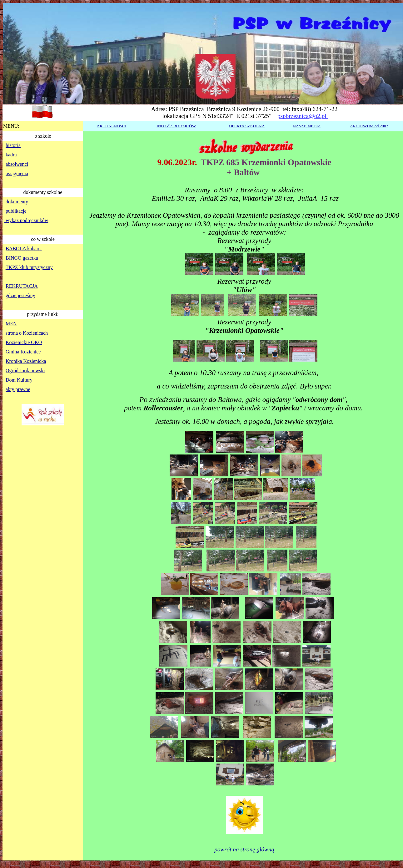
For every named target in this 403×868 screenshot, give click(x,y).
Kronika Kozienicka (26, 361)
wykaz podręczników (26, 220)
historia (13, 145)
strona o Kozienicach (27, 333)
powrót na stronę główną (244, 849)
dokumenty (17, 202)
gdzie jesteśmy (20, 295)
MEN (11, 324)
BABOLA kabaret (24, 249)
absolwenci (17, 164)
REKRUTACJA (22, 286)
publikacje (16, 211)
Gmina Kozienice (23, 352)
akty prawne (18, 389)
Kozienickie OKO (24, 342)
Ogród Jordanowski (25, 371)
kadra (11, 155)
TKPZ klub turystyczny (29, 267)
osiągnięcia (17, 173)
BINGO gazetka (22, 258)
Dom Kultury (19, 380)
